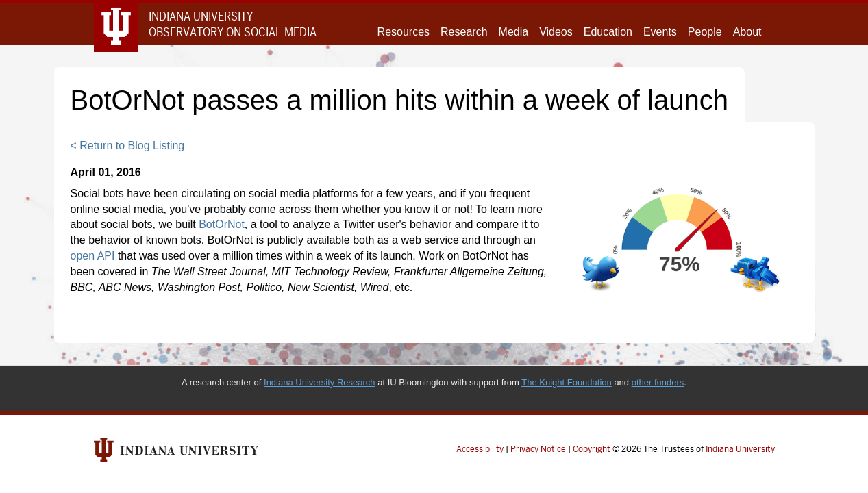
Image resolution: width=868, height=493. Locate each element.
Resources (404, 32)
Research (464, 32)
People (705, 32)
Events (660, 32)
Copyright (592, 449)
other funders (658, 382)
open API (93, 256)
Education (608, 32)
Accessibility (480, 449)
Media (514, 32)
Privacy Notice (538, 449)
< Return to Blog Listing (128, 146)
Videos (556, 32)
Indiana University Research (320, 382)
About (747, 32)
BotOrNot (222, 224)
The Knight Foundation (567, 382)
